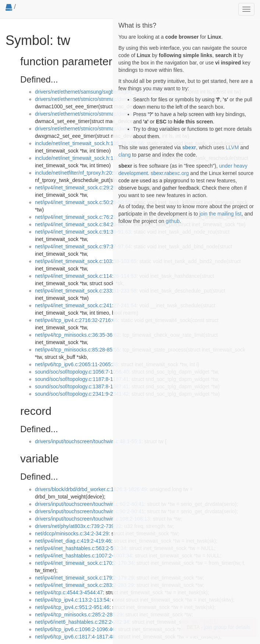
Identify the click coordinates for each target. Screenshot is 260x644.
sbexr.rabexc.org (170, 173)
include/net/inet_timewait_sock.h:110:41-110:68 (89, 158)
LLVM (232, 147)
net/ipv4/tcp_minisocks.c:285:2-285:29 (79, 615)
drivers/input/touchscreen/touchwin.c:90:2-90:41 (90, 511)
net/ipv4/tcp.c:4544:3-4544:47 (69, 592)
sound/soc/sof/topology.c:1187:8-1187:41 (82, 379)
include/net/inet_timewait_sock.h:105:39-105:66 (89, 143)
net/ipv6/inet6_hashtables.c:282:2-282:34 (82, 622)
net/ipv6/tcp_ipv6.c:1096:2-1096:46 (75, 629)
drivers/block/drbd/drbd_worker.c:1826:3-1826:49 (91, 489)
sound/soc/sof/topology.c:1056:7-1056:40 (82, 372)
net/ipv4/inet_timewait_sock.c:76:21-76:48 (83, 217)
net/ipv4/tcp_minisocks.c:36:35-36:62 (77, 335)
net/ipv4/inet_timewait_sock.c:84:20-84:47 (83, 224)
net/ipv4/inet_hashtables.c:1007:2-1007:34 (83, 556)
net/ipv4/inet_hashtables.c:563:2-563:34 (81, 548)
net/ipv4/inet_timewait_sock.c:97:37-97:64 (83, 246)
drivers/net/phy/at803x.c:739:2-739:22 (78, 526)
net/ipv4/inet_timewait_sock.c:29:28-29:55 (83, 188)
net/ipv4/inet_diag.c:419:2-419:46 (73, 541)
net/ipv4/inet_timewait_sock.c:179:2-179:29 (84, 578)
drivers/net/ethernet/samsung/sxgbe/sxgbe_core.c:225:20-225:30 (109, 92)
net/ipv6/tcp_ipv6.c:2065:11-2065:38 (76, 364)
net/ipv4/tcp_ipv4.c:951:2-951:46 (72, 607)
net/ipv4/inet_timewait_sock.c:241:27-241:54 (86, 305)
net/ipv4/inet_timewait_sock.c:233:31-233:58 (86, 291)
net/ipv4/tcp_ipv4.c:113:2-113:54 (72, 600)
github (172, 221)
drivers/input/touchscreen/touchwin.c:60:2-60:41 (90, 504)
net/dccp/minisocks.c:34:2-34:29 (72, 533)
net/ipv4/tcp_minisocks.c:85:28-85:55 (77, 350)
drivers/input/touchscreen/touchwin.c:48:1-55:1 (88, 441)
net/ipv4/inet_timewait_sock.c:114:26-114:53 (86, 276)
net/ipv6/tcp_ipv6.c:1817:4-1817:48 (75, 637)
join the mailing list (220, 214)
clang (124, 155)
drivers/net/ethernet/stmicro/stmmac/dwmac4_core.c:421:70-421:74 (112, 114)
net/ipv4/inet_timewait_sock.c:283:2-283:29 (84, 585)
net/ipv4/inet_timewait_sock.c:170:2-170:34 (84, 563)
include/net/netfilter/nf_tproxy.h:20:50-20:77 (84, 173)
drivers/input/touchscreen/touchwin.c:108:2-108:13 (92, 519)
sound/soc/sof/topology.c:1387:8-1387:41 (82, 386)
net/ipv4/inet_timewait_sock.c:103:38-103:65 (86, 261)
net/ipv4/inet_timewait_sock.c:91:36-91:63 (83, 232)
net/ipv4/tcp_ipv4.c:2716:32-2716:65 (76, 320)
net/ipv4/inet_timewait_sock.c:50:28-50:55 (83, 202)
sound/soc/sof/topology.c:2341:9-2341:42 (82, 394)
